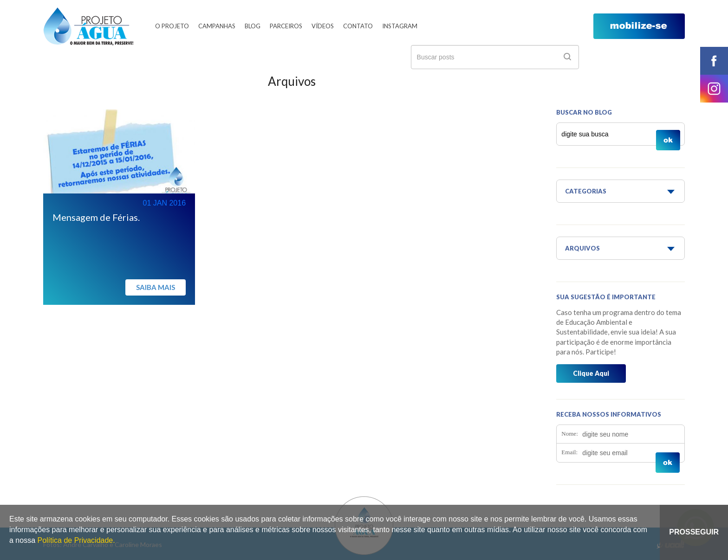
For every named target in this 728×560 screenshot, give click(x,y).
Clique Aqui (591, 373)
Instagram (400, 26)
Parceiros (286, 26)
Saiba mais (156, 287)
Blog (253, 26)
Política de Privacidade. (76, 540)
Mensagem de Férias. (96, 217)
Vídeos (323, 26)
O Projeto (172, 26)
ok (567, 57)
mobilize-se (639, 26)
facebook (714, 61)
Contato (358, 26)
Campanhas (217, 26)
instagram (714, 89)
